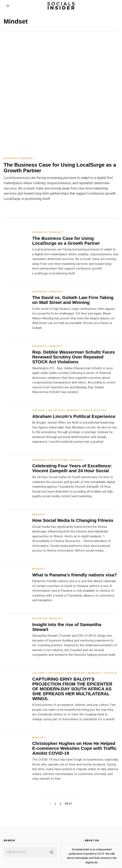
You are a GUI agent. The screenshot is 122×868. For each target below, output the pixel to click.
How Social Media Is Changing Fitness (73, 482)
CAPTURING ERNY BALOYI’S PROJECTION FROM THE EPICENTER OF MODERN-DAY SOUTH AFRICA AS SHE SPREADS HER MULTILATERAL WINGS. (72, 650)
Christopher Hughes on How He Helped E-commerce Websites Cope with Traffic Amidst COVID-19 (74, 710)
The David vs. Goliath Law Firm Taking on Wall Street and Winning (73, 262)
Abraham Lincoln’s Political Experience (74, 378)
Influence (56, 372)
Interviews (59, 422)
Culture (39, 372)
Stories (111, 635)
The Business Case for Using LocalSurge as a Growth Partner (60, 129)
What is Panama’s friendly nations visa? (75, 536)
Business (11, 120)
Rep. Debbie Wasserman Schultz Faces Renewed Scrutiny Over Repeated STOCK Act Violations (73, 319)
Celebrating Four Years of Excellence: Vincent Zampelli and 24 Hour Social (72, 430)
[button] (52, 814)
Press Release (95, 372)
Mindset (28, 120)
